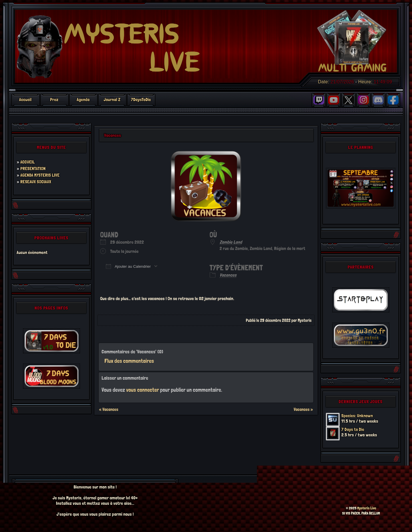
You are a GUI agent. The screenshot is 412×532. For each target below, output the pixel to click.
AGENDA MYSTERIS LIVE (40, 175)
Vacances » (303, 409)
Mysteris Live (367, 508)
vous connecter (143, 390)
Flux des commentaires (129, 361)
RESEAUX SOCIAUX (36, 182)
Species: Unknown (357, 416)
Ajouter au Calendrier (128, 266)
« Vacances (109, 409)
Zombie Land (231, 242)
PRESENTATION (33, 169)
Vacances (228, 275)
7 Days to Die (353, 429)
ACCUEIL (28, 162)
